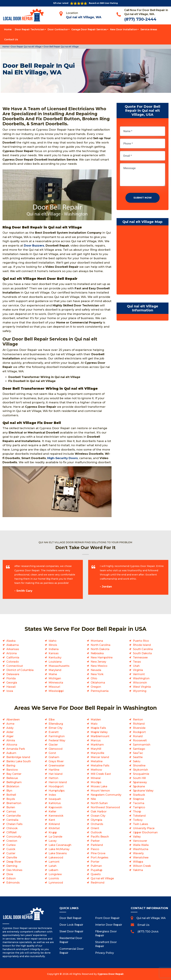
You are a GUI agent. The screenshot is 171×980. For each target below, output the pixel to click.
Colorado (13, 662)
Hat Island (56, 774)
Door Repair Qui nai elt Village (26, 47)
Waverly (138, 853)
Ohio (94, 678)
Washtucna (141, 849)
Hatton (53, 778)
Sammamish (142, 745)
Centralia (12, 820)
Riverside (139, 728)
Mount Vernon (100, 791)
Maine (53, 674)
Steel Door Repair (71, 931)
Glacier (53, 745)
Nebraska (97, 653)
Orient (95, 828)
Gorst (52, 753)
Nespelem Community (106, 795)
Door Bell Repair (70, 918)
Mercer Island (100, 757)
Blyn (9, 791)
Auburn (11, 753)
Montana (97, 641)
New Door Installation (124, 29)
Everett (54, 732)
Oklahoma (98, 683)
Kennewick (56, 816)
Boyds (11, 799)
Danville (12, 857)
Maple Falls (98, 728)
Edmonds (13, 883)
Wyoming (140, 691)
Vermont (139, 674)
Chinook (12, 828)
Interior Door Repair (109, 925)
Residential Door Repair (71, 940)
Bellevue (12, 778)
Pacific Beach (100, 837)
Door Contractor (58, 29)
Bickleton (13, 786)
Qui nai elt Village (102, 878)
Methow (96, 770)
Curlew (11, 845)
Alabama (13, 645)
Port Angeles (100, 857)
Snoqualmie (141, 774)
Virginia (138, 670)
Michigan (55, 678)
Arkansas (13, 649)
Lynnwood (56, 883)
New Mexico (99, 666)
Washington (141, 678)
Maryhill (96, 749)
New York (97, 674)
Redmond (98, 883)
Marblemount (100, 736)
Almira (11, 740)
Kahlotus (55, 803)
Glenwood (56, 749)
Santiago (139, 749)
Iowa (10, 691)
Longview (55, 874)
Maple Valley (99, 732)
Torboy (138, 820)
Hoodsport (56, 786)
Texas (137, 662)
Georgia (12, 683)
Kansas (54, 653)
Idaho (53, 641)
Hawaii (11, 687)
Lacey (53, 841)
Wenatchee (141, 857)
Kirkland (54, 824)
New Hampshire (102, 657)
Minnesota (56, 683)
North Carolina (101, 645)
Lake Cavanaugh (60, 845)
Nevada (96, 670)
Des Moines (14, 870)
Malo (94, 724)
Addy (10, 728)
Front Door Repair (107, 918)
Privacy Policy (105, 953)
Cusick (11, 849)
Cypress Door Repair (111, 974)
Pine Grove (98, 853)
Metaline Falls (100, 766)
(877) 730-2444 (140, 19)
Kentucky (55, 657)
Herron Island (58, 782)
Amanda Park (16, 749)
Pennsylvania (100, 691)
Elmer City (56, 728)
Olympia (96, 820)
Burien (11, 807)
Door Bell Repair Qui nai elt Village (61, 47)
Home (8, 29)
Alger (10, 736)
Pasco (95, 849)
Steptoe (138, 799)
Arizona (12, 653)
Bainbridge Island (18, 757)
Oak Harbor (99, 812)
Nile (93, 799)
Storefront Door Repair (106, 944)
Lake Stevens (58, 853)
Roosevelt (140, 740)
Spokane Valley (143, 791)
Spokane (139, 786)
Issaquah (55, 799)
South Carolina (143, 649)
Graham (54, 757)
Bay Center (14, 774)
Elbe (52, 720)
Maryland (55, 670)
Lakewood (56, 857)
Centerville (14, 816)
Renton (138, 720)
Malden (96, 720)
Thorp (137, 812)
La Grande (55, 837)
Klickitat (54, 828)
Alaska (11, 641)
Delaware (13, 674)
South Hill (139, 778)
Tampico (139, 807)
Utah (136, 666)
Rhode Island (142, 645)
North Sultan (99, 803)
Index (52, 795)
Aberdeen (13, 720)
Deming (12, 866)
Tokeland (139, 816)
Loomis (54, 878)
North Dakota (100, 649)
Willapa (138, 862)
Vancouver (140, 841)
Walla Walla (141, 845)
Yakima (138, 870)
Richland (139, 724)
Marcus (96, 740)
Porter (95, 862)
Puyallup (97, 870)
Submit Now (143, 198)
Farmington (57, 736)
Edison (11, 878)
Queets (96, 874)
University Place (144, 828)
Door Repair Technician (30, 29)
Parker (95, 841)
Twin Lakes (141, 824)
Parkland (97, 845)
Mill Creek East (101, 774)
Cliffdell (11, 832)
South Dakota (142, 653)
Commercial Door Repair (72, 951)
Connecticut (15, 666)
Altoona (12, 745)
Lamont (54, 862)
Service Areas (149, 29)
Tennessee (140, 657)
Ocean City (98, 816)
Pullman (96, 866)
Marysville (97, 753)
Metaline (97, 761)
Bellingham (14, 782)
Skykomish (140, 770)
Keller (52, 812)
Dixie (10, 874)
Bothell (11, 795)
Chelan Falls (14, 824)
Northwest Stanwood (105, 807)
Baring (11, 766)
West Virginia (142, 687)
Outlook (96, 832)
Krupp (53, 832)
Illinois (53, 645)
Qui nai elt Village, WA (84, 17)
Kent (52, 820)
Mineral (96, 778)
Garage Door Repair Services (89, 29)
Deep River (14, 862)
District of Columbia (20, 670)
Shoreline (139, 766)
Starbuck (139, 795)
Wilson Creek (142, 866)
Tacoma (139, 803)
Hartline (54, 770)
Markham (97, 745)
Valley (137, 837)
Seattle (138, 757)
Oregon (96, 687)
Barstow (12, 770)
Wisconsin (140, 683)
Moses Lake (99, 786)
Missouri (54, 687)
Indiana (54, 649)
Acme (10, 724)
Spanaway (140, 782)
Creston (12, 841)
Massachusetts (59, 666)
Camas (11, 812)
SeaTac (138, 753)
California (13, 657)
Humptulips (57, 791)
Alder (10, 732)
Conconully (14, 837)
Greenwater (57, 766)
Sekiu (137, 761)
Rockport (139, 732)
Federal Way (57, 740)
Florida (11, 678)
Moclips (96, 782)
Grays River (56, 761)
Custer (11, 853)
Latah (53, 866)
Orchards (97, 824)
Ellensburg (56, 724)
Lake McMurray (59, 849)
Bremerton (14, 803)
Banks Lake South (19, 761)
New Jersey (98, 662)
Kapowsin (55, 807)
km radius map (143, 261)
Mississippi (56, 691)
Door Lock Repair (71, 925)
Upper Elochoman (145, 832)
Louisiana (55, 662)
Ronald (138, 736)
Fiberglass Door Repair (106, 933)
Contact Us (11, 39)
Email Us (143, 925)
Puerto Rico (141, 641)
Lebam (53, 870)
